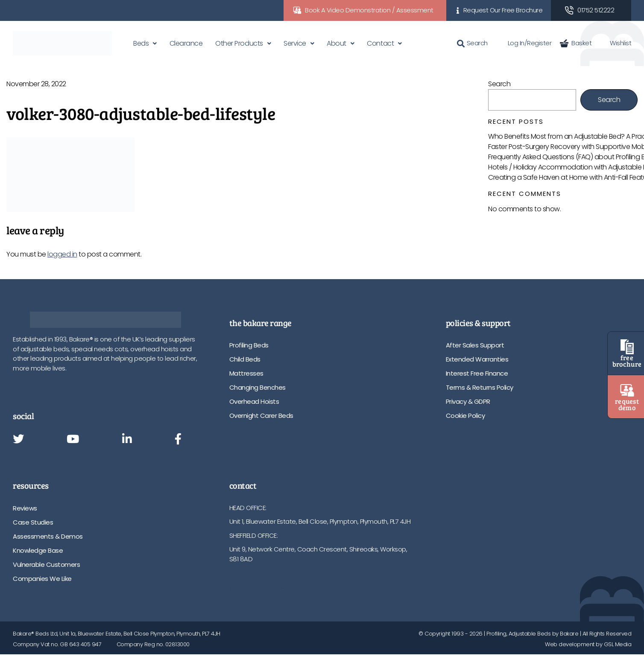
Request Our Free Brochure (503, 10)
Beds (141, 43)
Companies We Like (42, 579)
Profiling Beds (249, 345)
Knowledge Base (38, 550)
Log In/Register (524, 43)
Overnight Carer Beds (261, 416)
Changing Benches (258, 387)
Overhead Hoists (254, 401)
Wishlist (616, 43)
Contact (380, 43)
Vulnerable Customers (46, 564)
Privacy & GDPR (468, 401)
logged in (62, 254)
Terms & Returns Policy (480, 387)
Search (472, 43)
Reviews (25, 508)
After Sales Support (475, 345)
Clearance (186, 43)
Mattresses (246, 373)
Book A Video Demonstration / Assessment (369, 10)
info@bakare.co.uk (256, 587)
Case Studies (33, 522)
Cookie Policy (465, 416)
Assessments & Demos (48, 536)
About (337, 43)
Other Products (239, 43)
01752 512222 (596, 10)
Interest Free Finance (477, 373)
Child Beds (245, 359)
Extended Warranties (477, 359)
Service (295, 43)
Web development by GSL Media (588, 644)
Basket (576, 43)
